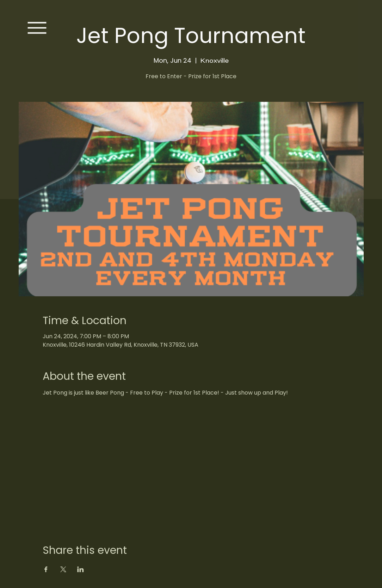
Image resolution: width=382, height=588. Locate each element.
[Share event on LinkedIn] (81, 569)
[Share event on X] (63, 569)
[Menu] (37, 28)
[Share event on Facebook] (46, 569)
